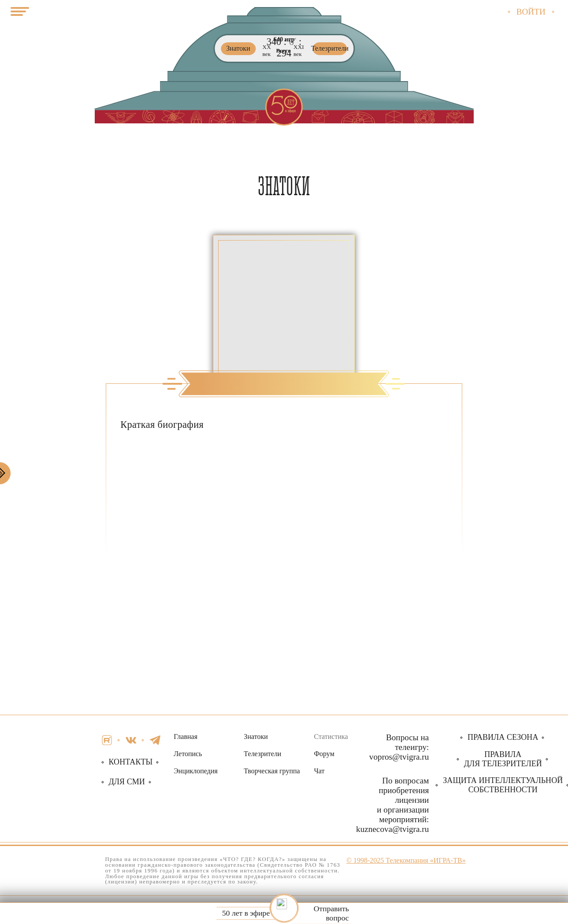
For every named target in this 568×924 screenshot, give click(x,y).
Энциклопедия (196, 771)
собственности (503, 785)
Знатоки (256, 737)
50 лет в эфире (246, 913)
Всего (284, 51)
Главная (186, 737)
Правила (503, 759)
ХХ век (267, 51)
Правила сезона (503, 737)
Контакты (131, 762)
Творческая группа (272, 771)
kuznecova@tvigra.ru (392, 829)
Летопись (188, 754)
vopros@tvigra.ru (399, 757)
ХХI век (299, 51)
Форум (324, 754)
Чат (319, 771)
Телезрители (262, 754)
